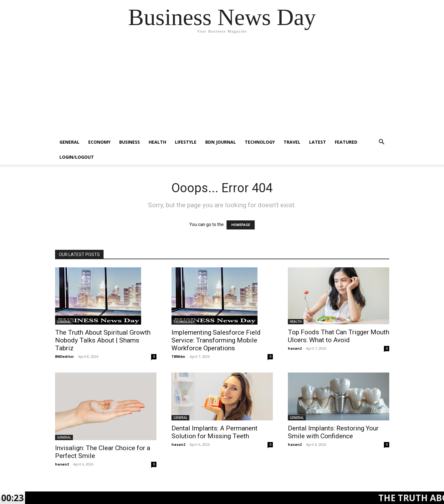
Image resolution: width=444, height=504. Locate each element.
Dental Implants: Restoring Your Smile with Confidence (333, 432)
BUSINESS (130, 142)
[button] (382, 143)
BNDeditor (64, 356)
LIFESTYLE (186, 142)
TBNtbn (178, 356)
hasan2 (295, 348)
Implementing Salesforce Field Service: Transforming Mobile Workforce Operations (216, 340)
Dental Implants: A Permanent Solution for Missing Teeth (214, 432)
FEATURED (346, 142)
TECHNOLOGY (260, 142)
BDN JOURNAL (221, 142)
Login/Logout (77, 157)
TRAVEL (292, 142)
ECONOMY (99, 142)
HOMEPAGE (241, 225)
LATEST (318, 142)
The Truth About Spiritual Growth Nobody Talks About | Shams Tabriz (103, 340)
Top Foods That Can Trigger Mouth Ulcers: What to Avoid (339, 336)
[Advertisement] (222, 88)
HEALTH (157, 142)
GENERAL (69, 142)
